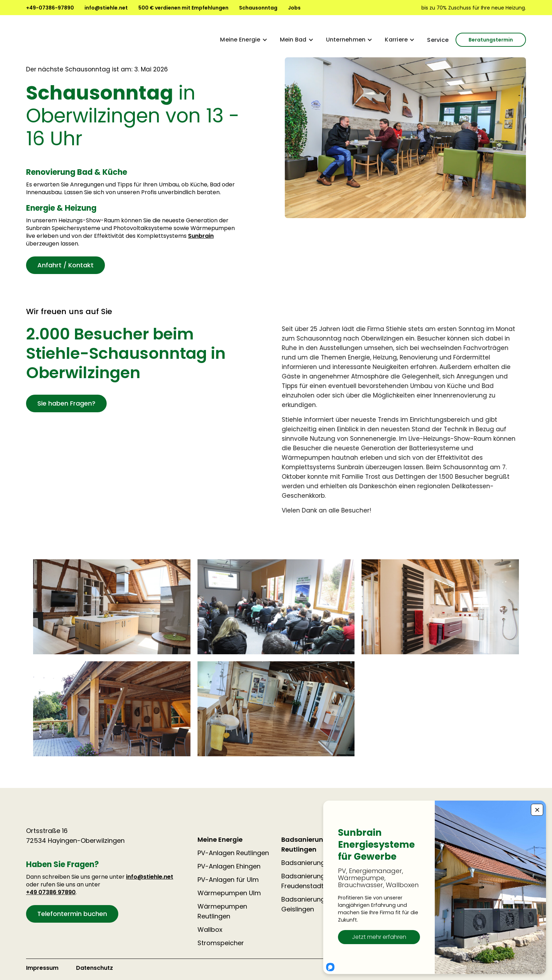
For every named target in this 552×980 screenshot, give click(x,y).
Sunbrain (201, 236)
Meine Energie (220, 839)
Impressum (42, 968)
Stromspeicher (221, 943)
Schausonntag (258, 8)
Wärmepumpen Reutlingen (222, 911)
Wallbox (210, 930)
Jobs (294, 8)
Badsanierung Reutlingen (305, 844)
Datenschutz (95, 968)
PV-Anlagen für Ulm (228, 880)
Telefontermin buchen (72, 914)
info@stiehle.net (106, 8)
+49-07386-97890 (50, 8)
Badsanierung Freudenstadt (303, 881)
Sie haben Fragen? (66, 403)
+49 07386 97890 (51, 892)
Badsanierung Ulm (310, 863)
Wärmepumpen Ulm (229, 893)
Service (438, 40)
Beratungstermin (491, 40)
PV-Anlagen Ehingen (229, 866)
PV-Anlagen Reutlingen (233, 853)
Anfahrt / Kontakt (65, 265)
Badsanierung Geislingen (303, 904)
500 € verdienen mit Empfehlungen (183, 8)
